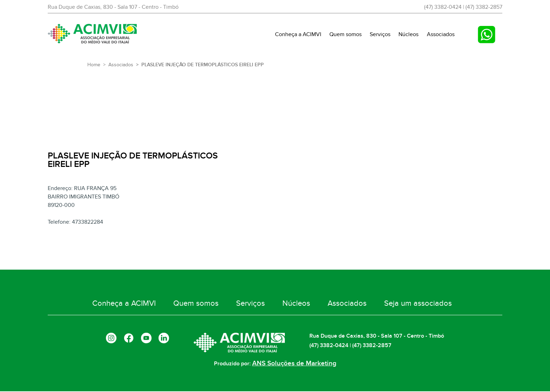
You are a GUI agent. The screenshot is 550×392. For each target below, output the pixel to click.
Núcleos (408, 34)
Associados (441, 34)
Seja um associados (394, 307)
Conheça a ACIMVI (298, 34)
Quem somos (346, 34)
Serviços (380, 34)
